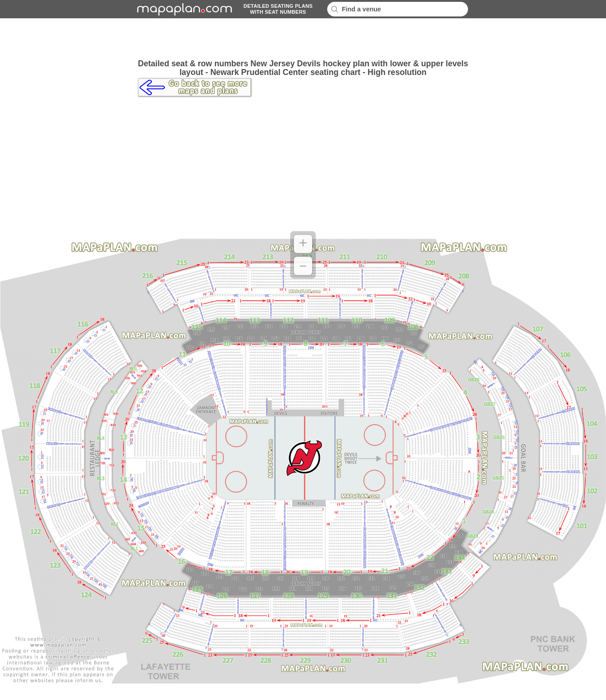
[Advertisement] (303, 39)
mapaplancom (183, 9)
